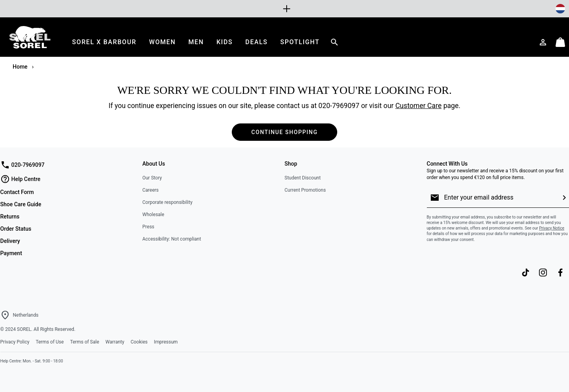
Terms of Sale (85, 342)
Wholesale (153, 215)
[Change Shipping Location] (560, 9)
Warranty (115, 342)
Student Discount (303, 178)
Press (148, 227)
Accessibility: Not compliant (172, 239)
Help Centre (21, 179)
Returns (10, 217)
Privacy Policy (15, 342)
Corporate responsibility (168, 202)
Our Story (152, 178)
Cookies (139, 342)
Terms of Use (50, 342)
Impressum (166, 342)
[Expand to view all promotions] (285, 9)
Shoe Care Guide (21, 204)
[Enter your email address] (500, 198)
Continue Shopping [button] (284, 132)
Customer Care (418, 106)
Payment (11, 253)
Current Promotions (305, 190)
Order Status (16, 229)
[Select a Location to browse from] (5, 315)
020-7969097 (339, 106)
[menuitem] (104, 42)
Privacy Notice (552, 228)
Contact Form (17, 192)
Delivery (10, 241)
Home (21, 67)
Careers (151, 190)
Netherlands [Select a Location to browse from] (26, 315)
